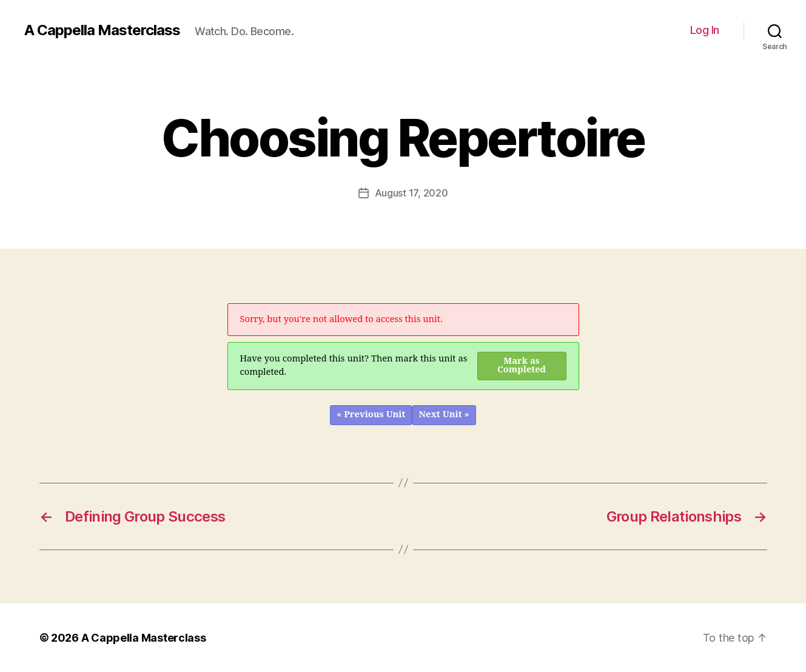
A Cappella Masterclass (102, 30)
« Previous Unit (371, 415)
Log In (705, 30)
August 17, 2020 (411, 193)
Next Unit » (444, 415)
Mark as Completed (522, 366)
